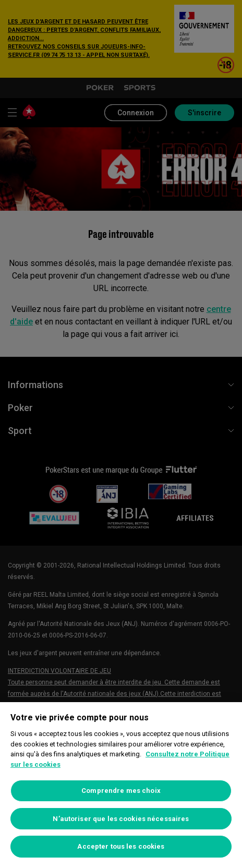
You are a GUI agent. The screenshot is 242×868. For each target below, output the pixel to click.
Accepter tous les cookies (121, 846)
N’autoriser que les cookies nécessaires (121, 819)
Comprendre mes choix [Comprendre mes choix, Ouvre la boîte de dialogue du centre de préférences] (121, 791)
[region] (121, 785)
